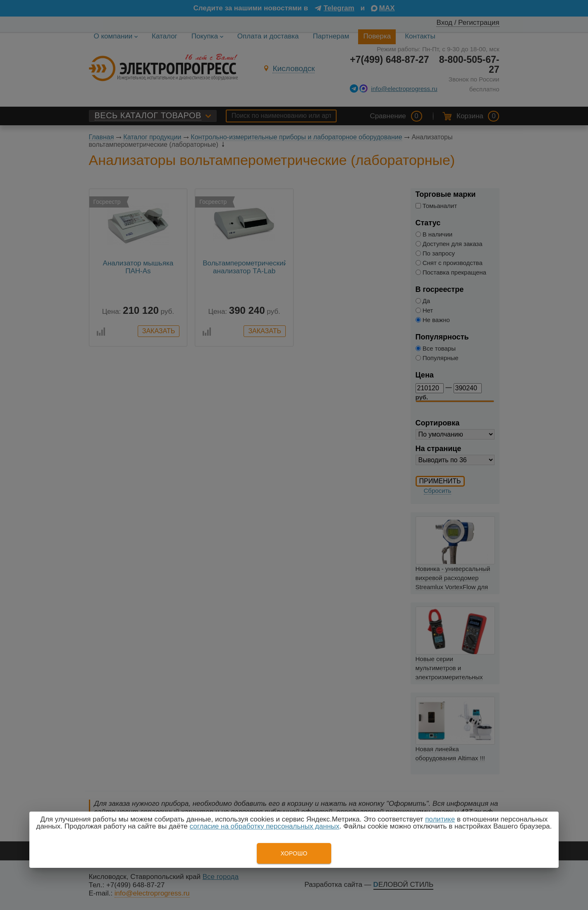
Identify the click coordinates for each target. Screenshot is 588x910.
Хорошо (294, 853)
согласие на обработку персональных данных (265, 826)
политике (440, 819)
